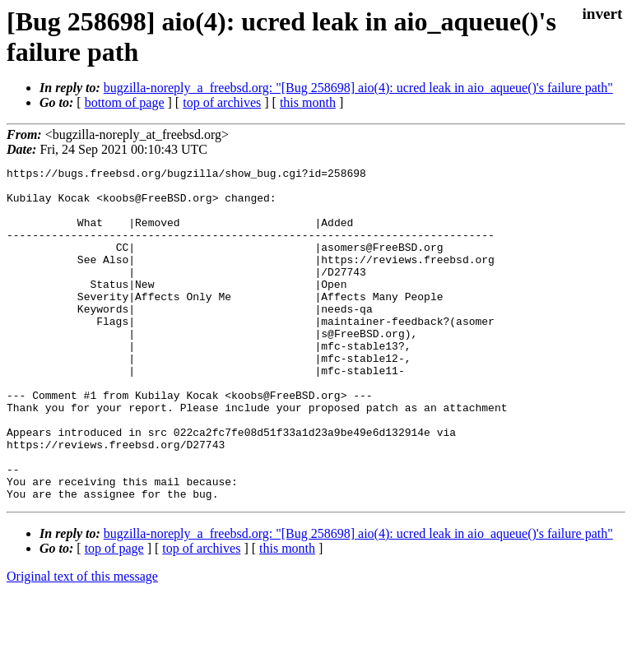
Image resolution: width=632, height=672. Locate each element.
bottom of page (125, 102)
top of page (114, 615)
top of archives (222, 102)
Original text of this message (82, 643)
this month (308, 102)
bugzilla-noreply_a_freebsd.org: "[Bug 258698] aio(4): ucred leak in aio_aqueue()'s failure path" (358, 88)
